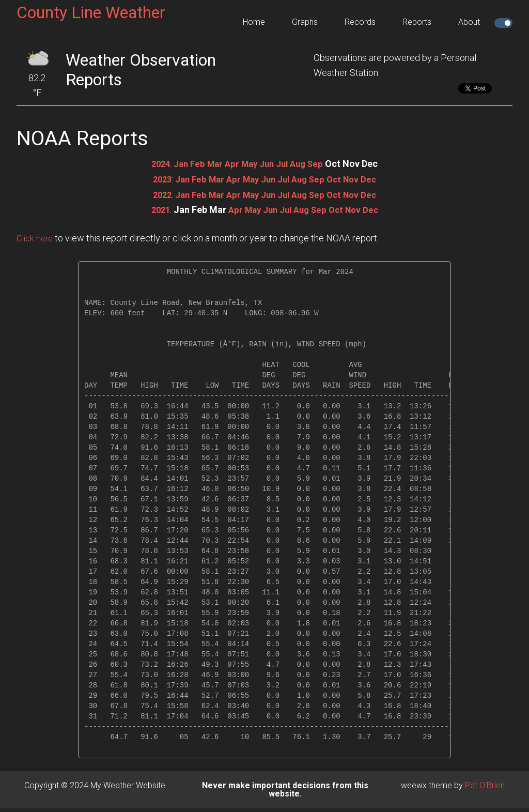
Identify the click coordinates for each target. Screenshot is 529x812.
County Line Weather (91, 12)
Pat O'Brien (485, 784)
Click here (36, 237)
